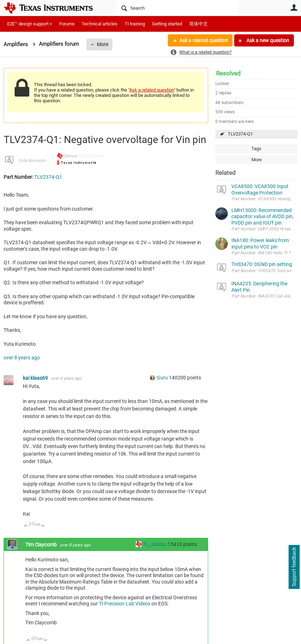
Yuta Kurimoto (32, 161)
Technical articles (100, 24)
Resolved (228, 73)
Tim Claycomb (42, 545)
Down (43, 526)
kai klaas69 (36, 378)
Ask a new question (267, 40)
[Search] (177, 8)
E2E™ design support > (30, 24)
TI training (135, 24)
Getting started (167, 24)
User (294, 8)
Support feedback (294, 567)
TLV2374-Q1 (240, 134)
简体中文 (199, 24)
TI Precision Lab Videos (125, 604)
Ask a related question (203, 40)
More (102, 44)
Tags (256, 149)
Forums (67, 24)
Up (26, 526)
